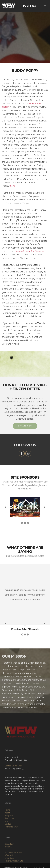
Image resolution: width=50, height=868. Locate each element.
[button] (6, 507)
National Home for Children (29, 251)
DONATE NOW (25, 431)
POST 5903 (29, 6)
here (12, 186)
